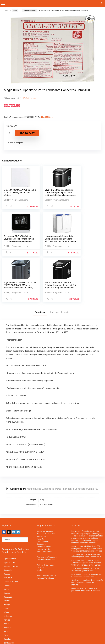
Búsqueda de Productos (46, 487)
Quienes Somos (43, 494)
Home (6, 11)
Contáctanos (42, 497)
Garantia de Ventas (44, 499)
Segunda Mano (42, 489)
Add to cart (27, 133)
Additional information (60, 265)
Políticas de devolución (45, 518)
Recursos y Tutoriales (45, 484)
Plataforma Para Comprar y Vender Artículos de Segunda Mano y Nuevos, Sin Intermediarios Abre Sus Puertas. (86, 515)
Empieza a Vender (43, 502)
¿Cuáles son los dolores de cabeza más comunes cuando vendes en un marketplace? (87, 535)
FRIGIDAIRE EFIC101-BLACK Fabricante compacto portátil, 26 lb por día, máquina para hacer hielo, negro (85, 241)
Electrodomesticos (30, 11)
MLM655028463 (47, 117)
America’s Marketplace (45, 531)
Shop (15, 11)
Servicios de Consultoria (46, 512)
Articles (40, 523)
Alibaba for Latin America (46, 528)
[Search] (101, 3)
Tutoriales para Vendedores (47, 510)
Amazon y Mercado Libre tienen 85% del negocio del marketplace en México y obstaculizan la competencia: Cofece (87, 501)
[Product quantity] (10, 133)
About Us (40, 492)
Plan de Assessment (44, 505)
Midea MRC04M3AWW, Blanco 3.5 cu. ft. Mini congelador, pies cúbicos (16, 192)
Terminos (40, 520)
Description (40, 265)
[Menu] (3, 3)
